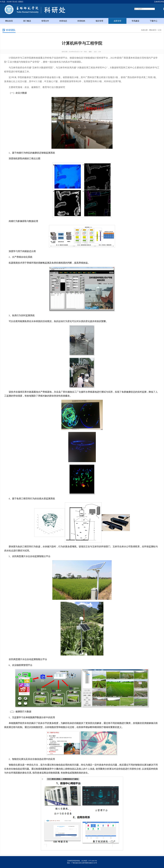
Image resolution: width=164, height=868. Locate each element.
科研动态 (63, 21)
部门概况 (27, 21)
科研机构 (81, 21)
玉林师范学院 (159, 2)
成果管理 (117, 21)
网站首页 (9, 21)
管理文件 (45, 21)
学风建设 (135, 21)
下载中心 (154, 21)
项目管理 (99, 21)
